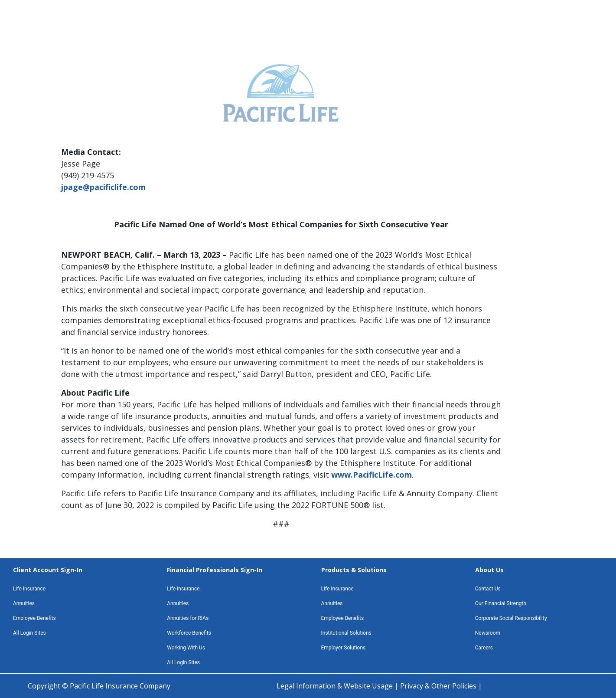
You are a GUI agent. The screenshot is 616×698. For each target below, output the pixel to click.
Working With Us (186, 648)
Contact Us (488, 589)
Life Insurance (29, 589)
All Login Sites (29, 633)
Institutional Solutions (346, 633)
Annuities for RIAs (188, 618)
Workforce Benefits (189, 633)
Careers (484, 648)
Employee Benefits (34, 618)
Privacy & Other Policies (439, 686)
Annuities (24, 603)
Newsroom (488, 633)
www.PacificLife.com (372, 475)
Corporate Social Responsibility (511, 618)
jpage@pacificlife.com (103, 187)
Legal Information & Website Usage (336, 686)
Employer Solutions (344, 648)
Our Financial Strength (501, 603)
